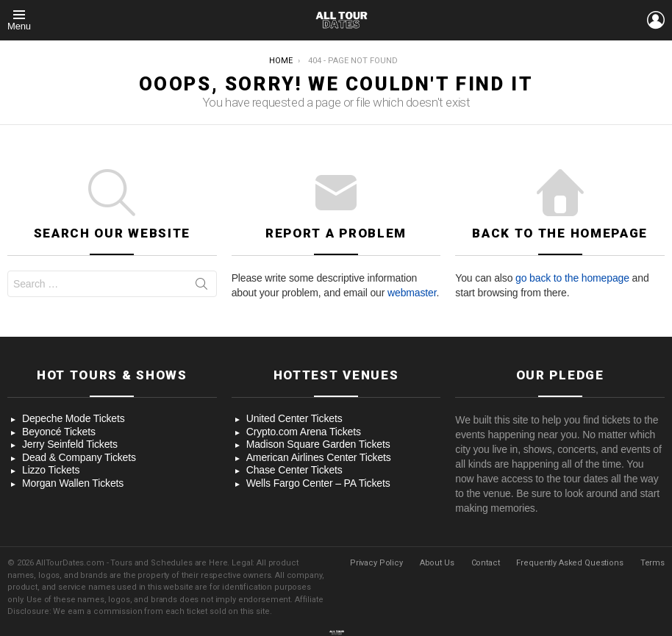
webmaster (412, 293)
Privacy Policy (376, 563)
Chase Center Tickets (294, 470)
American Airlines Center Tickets (319, 457)
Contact (486, 563)
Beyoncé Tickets (59, 432)
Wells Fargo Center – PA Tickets (318, 483)
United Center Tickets (294, 418)
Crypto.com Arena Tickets (304, 432)
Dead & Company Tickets (79, 457)
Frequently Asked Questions (569, 563)
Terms (653, 563)
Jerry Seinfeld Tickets (70, 444)
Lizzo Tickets (51, 470)
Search (201, 287)
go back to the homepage (572, 278)
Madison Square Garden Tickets (318, 444)
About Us (437, 563)
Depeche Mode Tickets (74, 418)
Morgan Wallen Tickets (73, 483)
